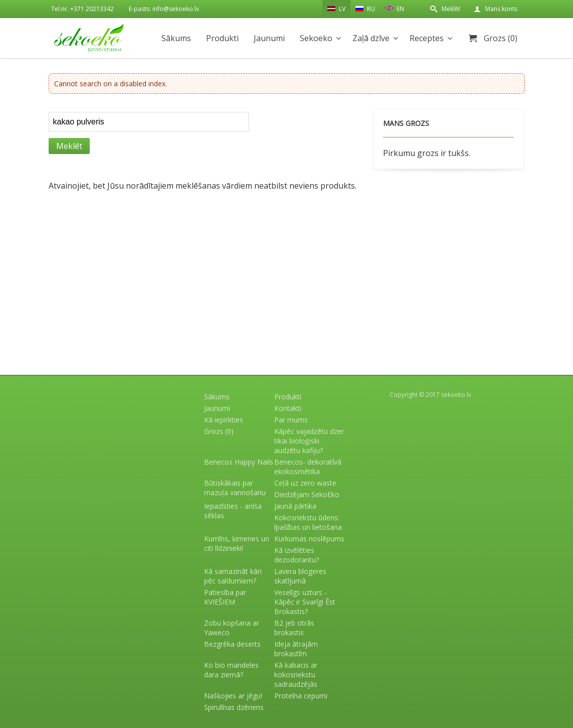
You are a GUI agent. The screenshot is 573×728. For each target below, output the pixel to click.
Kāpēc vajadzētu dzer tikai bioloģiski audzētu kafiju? (309, 441)
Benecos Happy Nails (239, 462)
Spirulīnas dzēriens (234, 707)
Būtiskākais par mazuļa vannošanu (235, 488)
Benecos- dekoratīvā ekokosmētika (308, 467)
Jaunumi (269, 38)
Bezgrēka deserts (232, 644)
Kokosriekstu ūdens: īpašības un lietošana (308, 522)
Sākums (176, 38)
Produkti (222, 38)
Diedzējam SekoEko (307, 494)
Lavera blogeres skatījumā (300, 576)
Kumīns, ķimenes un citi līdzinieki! (237, 543)
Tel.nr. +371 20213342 (82, 9)
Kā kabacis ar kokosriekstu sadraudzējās (296, 675)
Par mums (291, 420)
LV (336, 9)
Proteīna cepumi (301, 696)
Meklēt (451, 9)
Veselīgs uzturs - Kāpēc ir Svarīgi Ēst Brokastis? (305, 602)
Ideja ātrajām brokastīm (296, 649)
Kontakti (288, 408)
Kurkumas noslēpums (309, 539)
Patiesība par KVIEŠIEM (225, 597)
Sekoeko (316, 38)
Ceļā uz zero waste (305, 483)
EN (395, 8)
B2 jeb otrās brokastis (294, 628)
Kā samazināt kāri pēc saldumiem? (233, 576)
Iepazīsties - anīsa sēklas (233, 511)
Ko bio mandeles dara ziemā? (231, 670)
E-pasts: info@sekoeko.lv (164, 9)
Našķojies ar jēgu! (233, 696)
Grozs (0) (501, 38)
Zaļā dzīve (371, 38)
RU (365, 9)
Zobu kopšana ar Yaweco (232, 628)
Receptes (427, 38)
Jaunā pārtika (295, 506)
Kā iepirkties (224, 420)
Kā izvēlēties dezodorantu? (297, 555)
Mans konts (501, 9)
